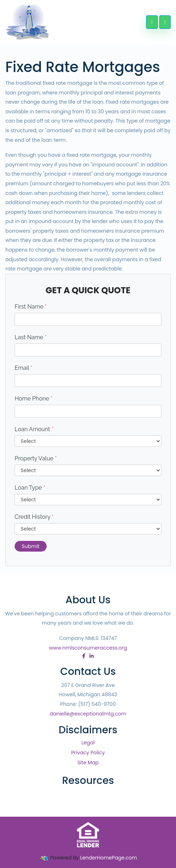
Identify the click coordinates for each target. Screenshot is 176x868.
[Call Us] (152, 22)
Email (24, 368)
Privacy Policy (88, 753)
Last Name (31, 337)
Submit (31, 546)
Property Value (36, 458)
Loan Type (30, 488)
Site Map (88, 763)
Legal (88, 743)
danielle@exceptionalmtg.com (88, 714)
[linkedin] (92, 656)
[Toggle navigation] (165, 22)
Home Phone (33, 399)
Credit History (34, 517)
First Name (31, 307)
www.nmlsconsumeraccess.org (88, 648)
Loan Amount (34, 429)
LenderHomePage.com (108, 858)
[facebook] (84, 656)
